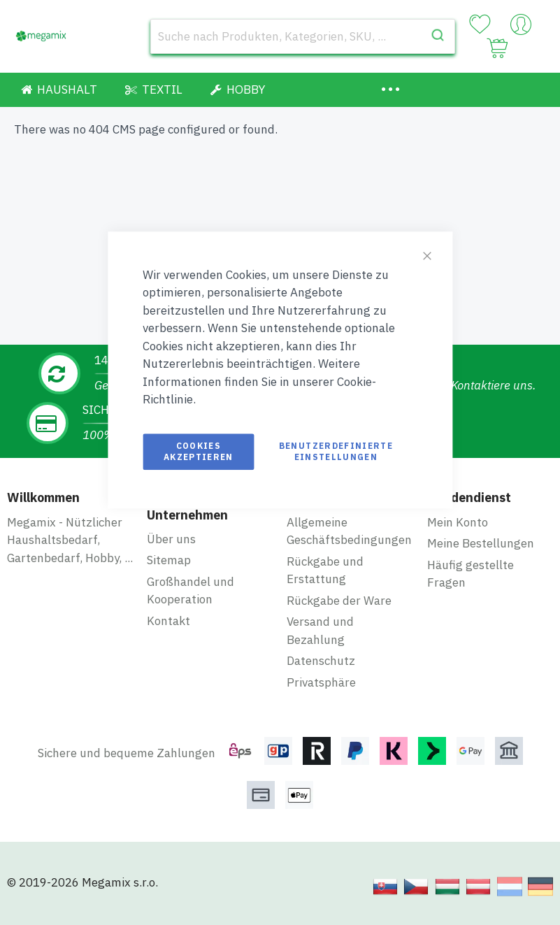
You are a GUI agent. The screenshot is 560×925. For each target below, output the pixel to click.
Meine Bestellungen (481, 543)
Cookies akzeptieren (199, 451)
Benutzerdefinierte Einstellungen (336, 451)
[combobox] (303, 36)
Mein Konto (458, 522)
